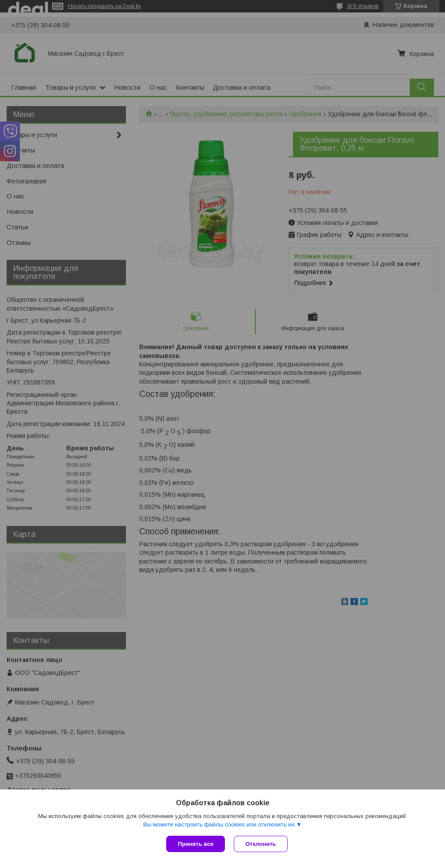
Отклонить (261, 844)
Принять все (196, 844)
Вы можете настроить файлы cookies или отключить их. (220, 824)
